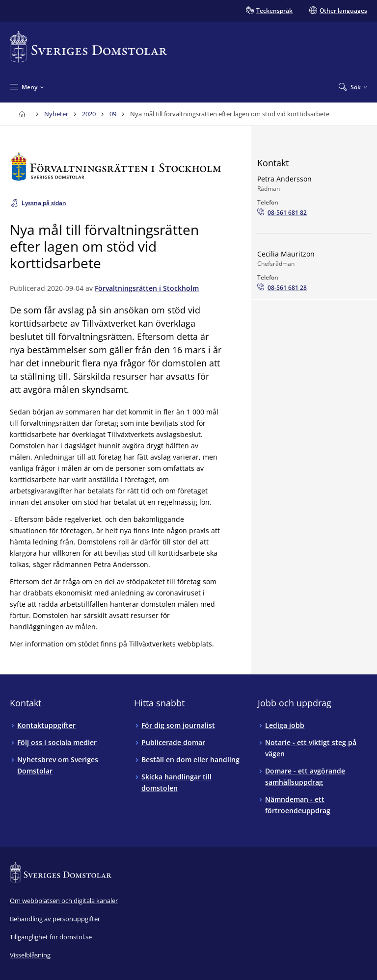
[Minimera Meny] (27, 87)
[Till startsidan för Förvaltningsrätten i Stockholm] (116, 167)
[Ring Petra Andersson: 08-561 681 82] (282, 213)
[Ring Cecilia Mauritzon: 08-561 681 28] (282, 288)
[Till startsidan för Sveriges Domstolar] (88, 47)
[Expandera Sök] (353, 87)
